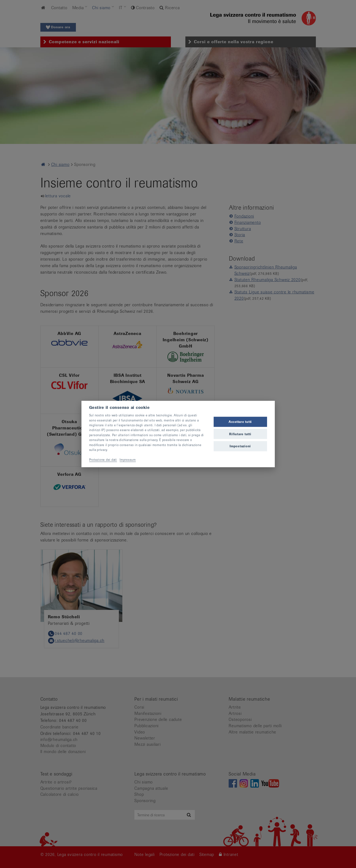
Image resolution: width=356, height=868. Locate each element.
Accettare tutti (240, 422)
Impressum (128, 459)
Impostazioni (240, 446)
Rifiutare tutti (240, 434)
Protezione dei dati (103, 459)
